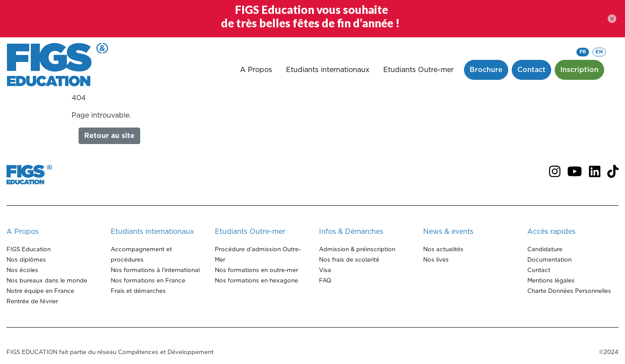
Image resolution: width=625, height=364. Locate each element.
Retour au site (109, 136)
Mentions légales (551, 281)
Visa (325, 270)
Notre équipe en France (40, 291)
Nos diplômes (26, 260)
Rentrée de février (32, 302)
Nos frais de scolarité (349, 260)
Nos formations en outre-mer (257, 270)
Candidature (545, 249)
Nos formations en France (148, 281)
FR (583, 52)
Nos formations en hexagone (257, 281)
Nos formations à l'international (155, 270)
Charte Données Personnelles (569, 291)
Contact (539, 270)
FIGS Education (29, 249)
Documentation (549, 260)
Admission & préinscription (357, 249)
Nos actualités (443, 249)
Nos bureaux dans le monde (47, 281)
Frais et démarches (138, 291)
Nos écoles (22, 270)
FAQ (325, 281)
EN (599, 52)
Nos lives (436, 260)
